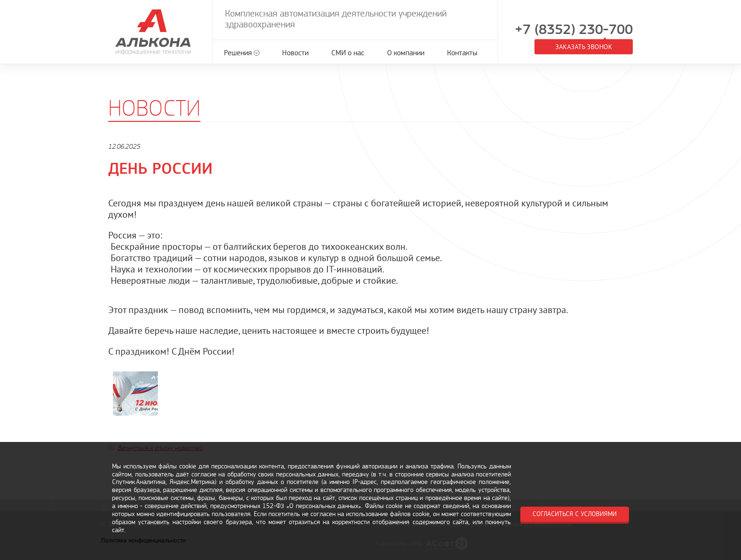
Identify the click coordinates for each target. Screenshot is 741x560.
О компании (406, 53)
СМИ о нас (348, 53)
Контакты (462, 53)
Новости (295, 53)
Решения (238, 53)
